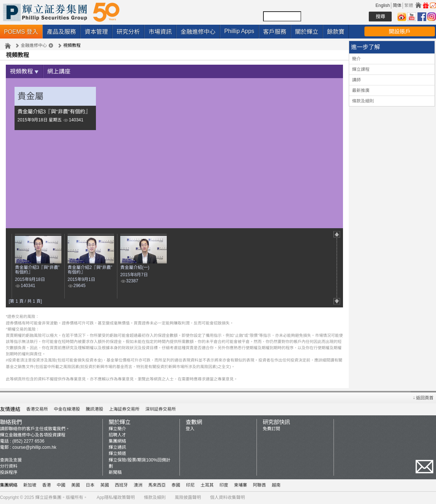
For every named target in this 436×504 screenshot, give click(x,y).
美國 (76, 485)
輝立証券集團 (48, 498)
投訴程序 (9, 473)
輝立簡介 (117, 429)
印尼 (190, 485)
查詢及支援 (11, 460)
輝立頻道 (117, 454)
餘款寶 (336, 32)
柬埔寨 (241, 485)
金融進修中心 (198, 32)
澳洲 (138, 485)
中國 (61, 485)
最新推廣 (361, 90)
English (383, 5)
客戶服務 (275, 32)
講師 (356, 80)
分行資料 (9, 467)
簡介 (356, 59)
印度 (224, 485)
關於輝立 (307, 32)
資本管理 (96, 32)
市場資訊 (160, 32)
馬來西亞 (157, 485)
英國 (105, 485)
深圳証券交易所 (161, 410)
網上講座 (59, 72)
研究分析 (128, 32)
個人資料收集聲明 (227, 498)
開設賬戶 (400, 31)
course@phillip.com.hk (34, 448)
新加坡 (30, 485)
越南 (276, 485)
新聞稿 (115, 473)
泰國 (176, 485)
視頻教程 (24, 72)
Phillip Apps (239, 31)
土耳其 (207, 485)
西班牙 (121, 485)
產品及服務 (61, 32)
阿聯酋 (259, 485)
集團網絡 (117, 441)
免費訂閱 (271, 429)
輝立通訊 (117, 448)
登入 (190, 429)
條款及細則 (363, 101)
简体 (397, 5)
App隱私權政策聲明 (116, 498)
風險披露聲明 (188, 498)
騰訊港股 (94, 410)
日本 (90, 485)
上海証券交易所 (124, 410)
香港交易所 (37, 410)
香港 (47, 485)
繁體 (409, 5)
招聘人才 (117, 435)
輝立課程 (361, 69)
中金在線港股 (67, 410)
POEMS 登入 (21, 32)
